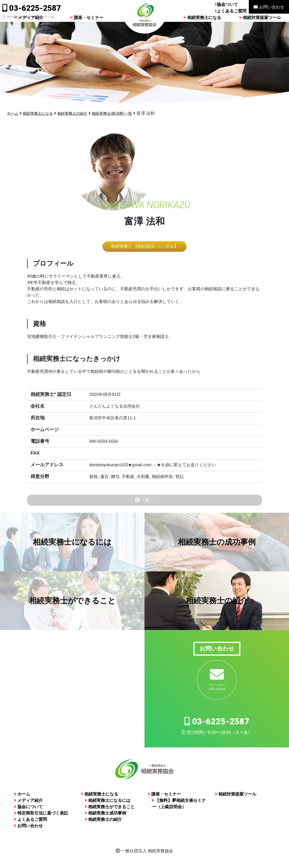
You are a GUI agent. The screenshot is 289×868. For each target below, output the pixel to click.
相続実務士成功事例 (106, 815)
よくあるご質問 (232, 11)
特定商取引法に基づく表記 (41, 815)
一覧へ (144, 501)
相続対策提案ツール (260, 29)
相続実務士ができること (110, 809)
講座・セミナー (87, 29)
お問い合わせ (269, 7)
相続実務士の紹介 (79, 113)
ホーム (13, 113)
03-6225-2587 (32, 8)
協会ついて (227, 4)
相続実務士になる (202, 29)
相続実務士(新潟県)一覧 (123, 113)
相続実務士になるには (108, 803)
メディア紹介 (29, 29)
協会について (28, 809)
